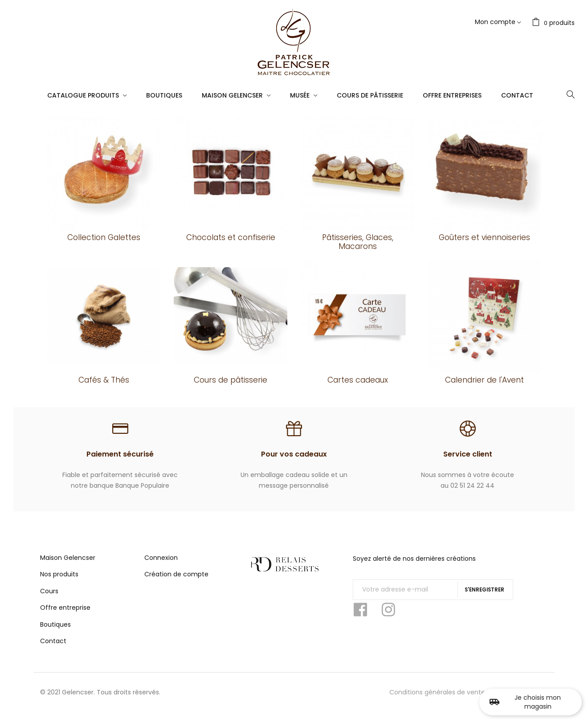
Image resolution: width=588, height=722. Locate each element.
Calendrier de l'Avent (484, 380)
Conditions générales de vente (437, 702)
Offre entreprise (65, 617)
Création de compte (176, 583)
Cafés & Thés (104, 380)
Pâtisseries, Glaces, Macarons (358, 242)
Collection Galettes (104, 237)
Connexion (161, 567)
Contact (53, 650)
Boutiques (55, 634)
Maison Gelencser (68, 567)
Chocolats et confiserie (231, 237)
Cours (49, 600)
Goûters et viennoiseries (484, 237)
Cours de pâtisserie (231, 380)
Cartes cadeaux (358, 380)
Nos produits (59, 583)
